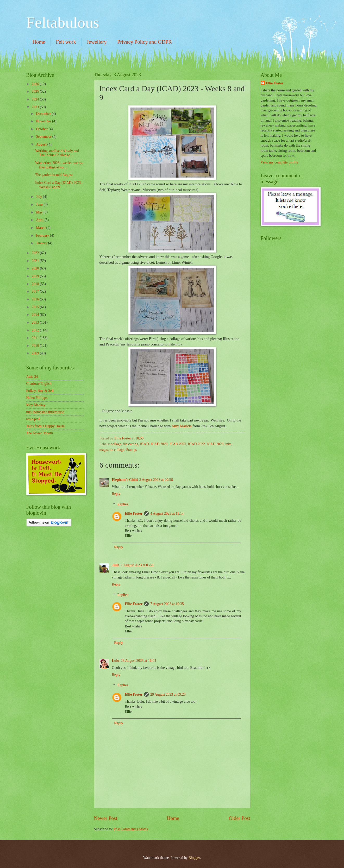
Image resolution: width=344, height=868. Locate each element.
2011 (36, 338)
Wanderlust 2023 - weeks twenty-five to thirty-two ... (59, 165)
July (39, 197)
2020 (36, 268)
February (43, 235)
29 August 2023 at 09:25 (168, 694)
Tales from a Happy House (46, 426)
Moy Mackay (36, 405)
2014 (36, 315)
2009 (36, 353)
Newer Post (106, 818)
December (44, 114)
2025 (36, 92)
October (42, 129)
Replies (123, 504)
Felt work (66, 42)
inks (228, 444)
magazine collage (112, 450)
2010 (36, 346)
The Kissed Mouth (40, 433)
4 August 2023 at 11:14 (167, 514)
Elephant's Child (125, 480)
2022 (36, 253)
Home (39, 42)
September (44, 137)
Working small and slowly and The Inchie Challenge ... (57, 153)
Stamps (132, 450)
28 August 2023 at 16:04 (139, 661)
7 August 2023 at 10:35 (167, 604)
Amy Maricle (182, 426)
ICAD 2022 (196, 444)
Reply (116, 494)
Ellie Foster (134, 514)
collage (116, 444)
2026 (36, 84)
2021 (36, 261)
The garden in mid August (54, 175)
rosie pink (33, 419)
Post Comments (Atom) (131, 829)
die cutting (131, 444)
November (44, 121)
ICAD (145, 444)
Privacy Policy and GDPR (144, 42)
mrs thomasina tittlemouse (45, 412)
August (42, 144)
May (40, 212)
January (42, 243)
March (41, 228)
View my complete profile (279, 162)
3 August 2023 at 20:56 (156, 480)
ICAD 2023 (215, 444)
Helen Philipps (37, 398)
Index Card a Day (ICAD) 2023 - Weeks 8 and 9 (59, 185)
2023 (36, 107)
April (40, 220)
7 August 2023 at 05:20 (138, 565)
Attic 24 (32, 377)
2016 (36, 299)
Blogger (194, 858)
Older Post (239, 818)
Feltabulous (63, 22)
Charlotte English (39, 384)
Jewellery (97, 42)
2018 (36, 284)
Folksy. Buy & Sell (40, 391)
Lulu (116, 661)
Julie (116, 565)
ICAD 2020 (159, 444)
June (40, 205)
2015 (36, 307)
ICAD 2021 (178, 444)
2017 (36, 291)
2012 (36, 330)
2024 (36, 99)
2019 (36, 276)
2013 (36, 322)
